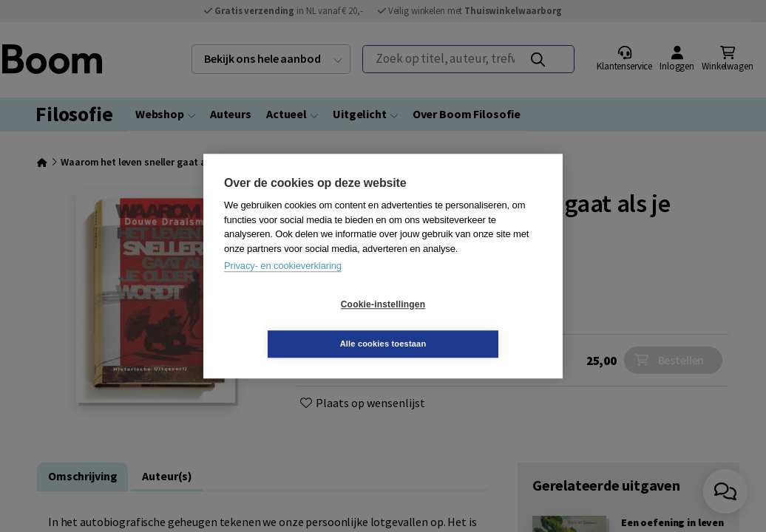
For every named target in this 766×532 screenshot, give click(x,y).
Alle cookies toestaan (471, 324)
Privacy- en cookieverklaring (283, 286)
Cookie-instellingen (295, 324)
